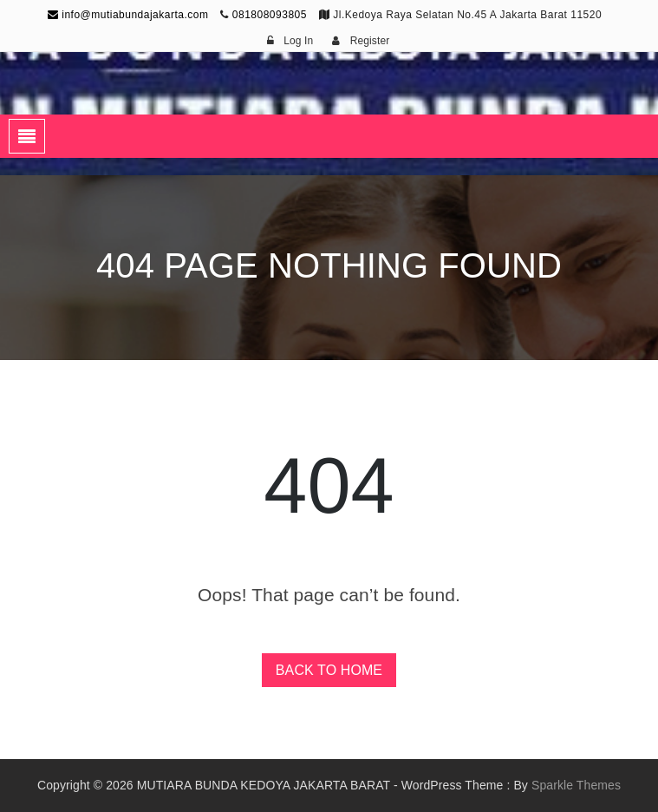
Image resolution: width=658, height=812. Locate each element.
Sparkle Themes (576, 785)
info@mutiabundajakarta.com (128, 15)
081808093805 (270, 15)
